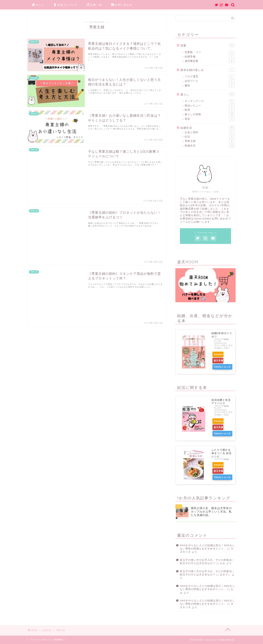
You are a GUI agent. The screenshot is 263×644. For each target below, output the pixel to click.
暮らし (207, 94)
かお (223, 563)
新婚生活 (210, 146)
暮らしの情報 (210, 114)
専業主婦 (210, 141)
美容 (210, 119)
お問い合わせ (122, 5)
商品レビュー (210, 106)
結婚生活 (207, 127)
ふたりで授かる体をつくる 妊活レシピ (222, 453)
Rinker (226, 339)
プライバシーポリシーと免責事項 (47, 640)
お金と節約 (210, 132)
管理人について (66, 5)
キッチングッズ (210, 101)
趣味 (210, 86)
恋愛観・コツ (210, 52)
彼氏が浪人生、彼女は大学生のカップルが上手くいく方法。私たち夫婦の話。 (211, 512)
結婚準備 (210, 57)
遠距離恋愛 (210, 61)
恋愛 (207, 45)
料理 (210, 110)
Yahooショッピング (222, 368)
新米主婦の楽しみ (207, 70)
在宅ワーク (210, 81)
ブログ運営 (210, 77)
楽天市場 (220, 361)
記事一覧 (94, 5)
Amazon (221, 354)
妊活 (210, 137)
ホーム (38, 5)
